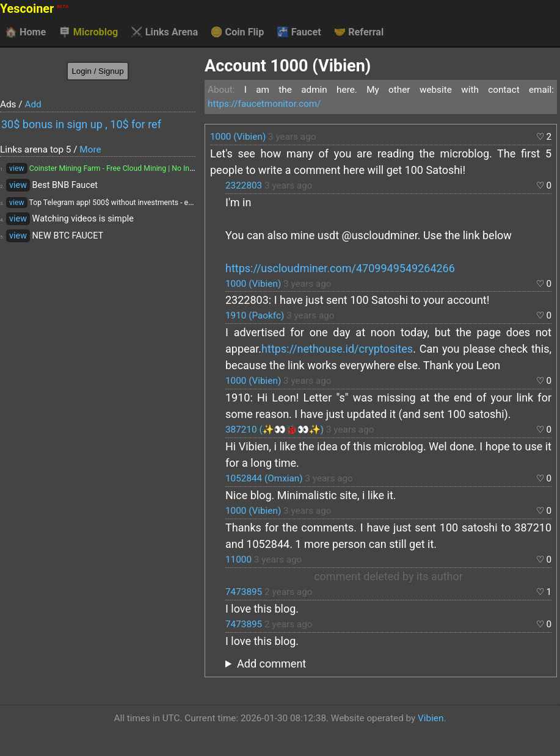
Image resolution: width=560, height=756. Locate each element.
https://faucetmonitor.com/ (264, 104)
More (90, 149)
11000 (238, 560)
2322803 (244, 185)
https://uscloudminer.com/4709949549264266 (340, 268)
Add (33, 104)
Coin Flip (238, 32)
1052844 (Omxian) (264, 478)
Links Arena (164, 32)
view (17, 168)
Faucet (299, 32)
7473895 (244, 592)
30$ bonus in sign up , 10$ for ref (81, 124)
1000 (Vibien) (238, 137)
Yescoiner (34, 9)
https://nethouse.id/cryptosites (337, 349)
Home (25, 32)
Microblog (89, 32)
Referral (358, 32)
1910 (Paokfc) (255, 315)
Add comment (271, 664)
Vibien (431, 718)
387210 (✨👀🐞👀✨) (275, 430)
